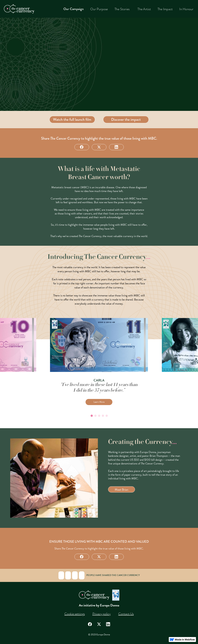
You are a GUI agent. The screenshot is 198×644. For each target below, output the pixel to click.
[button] (123, 9)
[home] (19, 9)
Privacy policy (102, 614)
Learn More (99, 402)
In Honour (186, 9)
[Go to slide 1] (92, 416)
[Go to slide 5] (106, 416)
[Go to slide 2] (95, 416)
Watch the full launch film (72, 119)
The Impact (165, 9)
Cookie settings (75, 614)
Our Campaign (74, 9)
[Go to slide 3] (99, 416)
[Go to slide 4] (103, 416)
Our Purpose (99, 9)
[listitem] (99, 362)
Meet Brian (122, 490)
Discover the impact (126, 119)
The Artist (144, 9)
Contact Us (126, 614)
